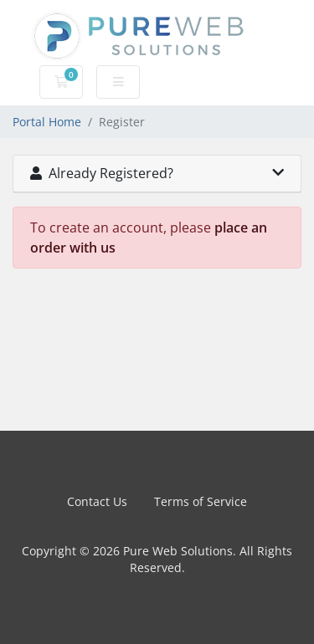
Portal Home (47, 122)
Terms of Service (201, 501)
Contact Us (97, 501)
